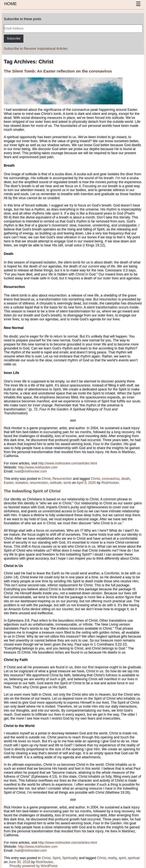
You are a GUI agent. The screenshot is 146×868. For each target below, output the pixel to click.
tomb (67, 483)
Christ (46, 479)
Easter (9, 483)
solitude (56, 483)
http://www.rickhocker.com (38, 467)
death (126, 479)
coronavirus (111, 479)
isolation (22, 483)
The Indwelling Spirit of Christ (32, 491)
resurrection (39, 483)
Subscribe (14, 38)
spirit (122, 858)
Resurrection (62, 479)
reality (112, 858)
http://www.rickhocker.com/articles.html (68, 463)
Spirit (56, 858)
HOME (10, 4)
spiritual (134, 858)
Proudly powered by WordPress (34, 866)
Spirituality (70, 858)
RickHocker (110, 483)
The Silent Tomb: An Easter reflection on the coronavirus (58, 71)
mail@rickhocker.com (31, 471)
